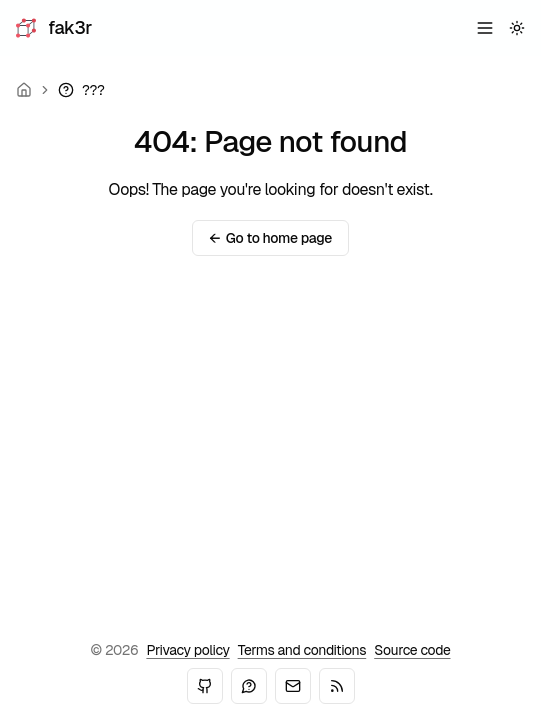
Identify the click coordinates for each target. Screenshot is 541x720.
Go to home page (270, 238)
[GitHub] (205, 686)
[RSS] (337, 686)
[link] (81, 90)
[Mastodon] (249, 686)
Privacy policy (187, 650)
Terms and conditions (302, 650)
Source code (412, 650)
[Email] (293, 686)
